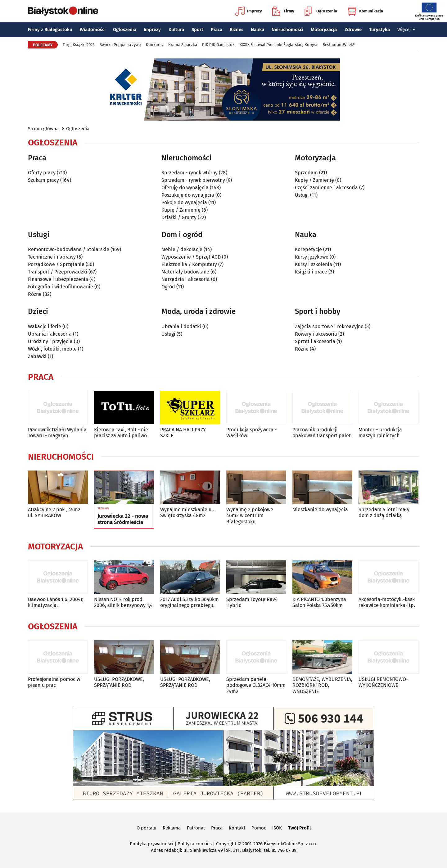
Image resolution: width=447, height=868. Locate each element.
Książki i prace (311, 272)
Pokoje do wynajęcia (184, 202)
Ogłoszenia (321, 11)
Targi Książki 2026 (79, 45)
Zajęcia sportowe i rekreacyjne (329, 326)
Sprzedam (306, 173)
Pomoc (259, 828)
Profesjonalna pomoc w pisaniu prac (54, 682)
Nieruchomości (287, 30)
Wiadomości (93, 30)
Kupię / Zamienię (181, 210)
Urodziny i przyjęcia (50, 341)
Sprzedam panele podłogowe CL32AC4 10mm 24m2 (256, 685)
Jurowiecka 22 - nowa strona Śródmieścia (123, 519)
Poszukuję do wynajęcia (188, 195)
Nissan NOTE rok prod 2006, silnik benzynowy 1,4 (123, 602)
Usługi (302, 195)
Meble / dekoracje (182, 249)
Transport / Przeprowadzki (58, 272)
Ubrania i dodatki (181, 326)
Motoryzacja (324, 30)
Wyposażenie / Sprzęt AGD (191, 257)
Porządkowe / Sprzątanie (56, 264)
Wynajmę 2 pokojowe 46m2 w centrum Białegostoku (250, 515)
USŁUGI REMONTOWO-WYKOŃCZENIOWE (383, 682)
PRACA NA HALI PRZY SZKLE (183, 433)
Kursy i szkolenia (314, 264)
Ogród (168, 287)
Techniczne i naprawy (52, 257)
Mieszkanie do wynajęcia (320, 510)
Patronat (196, 828)
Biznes (237, 30)
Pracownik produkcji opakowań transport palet (322, 433)
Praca (217, 30)
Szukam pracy (43, 180)
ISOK (277, 828)
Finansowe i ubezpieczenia (58, 279)
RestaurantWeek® (339, 45)
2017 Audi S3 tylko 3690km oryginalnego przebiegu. (190, 602)
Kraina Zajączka (183, 45)
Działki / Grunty (179, 217)
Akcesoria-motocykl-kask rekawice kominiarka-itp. (387, 602)
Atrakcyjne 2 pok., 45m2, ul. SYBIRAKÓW (55, 512)
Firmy (283, 11)
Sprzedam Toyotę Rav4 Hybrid (252, 602)
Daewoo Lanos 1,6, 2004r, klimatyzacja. (56, 602)
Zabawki (37, 356)
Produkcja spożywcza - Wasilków (251, 433)
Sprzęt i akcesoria (315, 341)
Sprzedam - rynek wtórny (190, 173)
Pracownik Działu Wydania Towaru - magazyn (57, 433)
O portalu (147, 828)
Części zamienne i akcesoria (326, 188)
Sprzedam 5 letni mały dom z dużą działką (384, 512)
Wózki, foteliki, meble (52, 349)
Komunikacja (365, 11)
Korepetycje (308, 249)
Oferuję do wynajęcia (185, 188)
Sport (197, 30)
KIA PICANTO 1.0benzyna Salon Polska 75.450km (319, 602)
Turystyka (379, 30)
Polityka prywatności (151, 844)
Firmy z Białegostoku (50, 30)
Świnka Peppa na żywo (120, 45)
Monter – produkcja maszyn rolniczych (380, 433)
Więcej (406, 30)
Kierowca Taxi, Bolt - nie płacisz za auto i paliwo (121, 433)
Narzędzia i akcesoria (186, 279)
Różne (35, 294)
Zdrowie (353, 30)
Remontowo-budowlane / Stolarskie (69, 249)
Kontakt (237, 828)
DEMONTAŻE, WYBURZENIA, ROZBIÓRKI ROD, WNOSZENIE (322, 685)
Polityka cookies (195, 844)
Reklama (172, 828)
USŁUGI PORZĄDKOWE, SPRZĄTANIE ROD (119, 682)
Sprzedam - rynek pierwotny (193, 180)
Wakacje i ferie (45, 326)
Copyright (226, 844)
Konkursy (155, 45)
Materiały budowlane (185, 272)
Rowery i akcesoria (316, 334)
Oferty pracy (42, 173)
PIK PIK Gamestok (218, 45)
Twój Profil (299, 828)
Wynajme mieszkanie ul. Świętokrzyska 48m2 (187, 512)
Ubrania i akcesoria (50, 334)
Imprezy (249, 11)
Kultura (176, 30)
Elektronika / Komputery (189, 264)
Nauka (257, 30)
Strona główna (43, 129)
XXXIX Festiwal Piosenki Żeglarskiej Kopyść (279, 45)
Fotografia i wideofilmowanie (61, 287)
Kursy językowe (312, 257)
